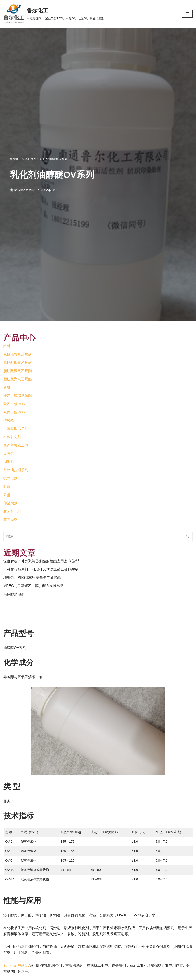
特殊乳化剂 (12, 437)
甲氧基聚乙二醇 (16, 429)
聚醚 (7, 387)
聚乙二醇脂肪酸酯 (18, 396)
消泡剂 (9, 462)
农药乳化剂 (12, 511)
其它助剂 (10, 520)
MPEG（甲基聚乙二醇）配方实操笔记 (33, 586)
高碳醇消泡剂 (14, 594)
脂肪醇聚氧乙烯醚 (18, 363)
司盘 (7, 495)
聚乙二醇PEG (14, 404)
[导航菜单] (187, 14)
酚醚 (7, 346)
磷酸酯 (9, 420)
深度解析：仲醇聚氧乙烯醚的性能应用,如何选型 (41, 561)
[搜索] (188, 536)
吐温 (7, 487)
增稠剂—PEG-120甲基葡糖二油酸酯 (32, 578)
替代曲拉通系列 (16, 470)
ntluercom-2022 (25, 190)
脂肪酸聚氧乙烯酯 (18, 371)
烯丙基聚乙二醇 (16, 445)
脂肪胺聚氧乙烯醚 (18, 379)
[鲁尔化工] (54, 14)
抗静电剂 (10, 478)
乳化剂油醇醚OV (17, 965)
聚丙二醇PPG (14, 412)
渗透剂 (9, 454)
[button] (187, 536)
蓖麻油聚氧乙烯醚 (18, 354)
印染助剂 (10, 503)
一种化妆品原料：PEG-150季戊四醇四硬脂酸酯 (41, 569)
